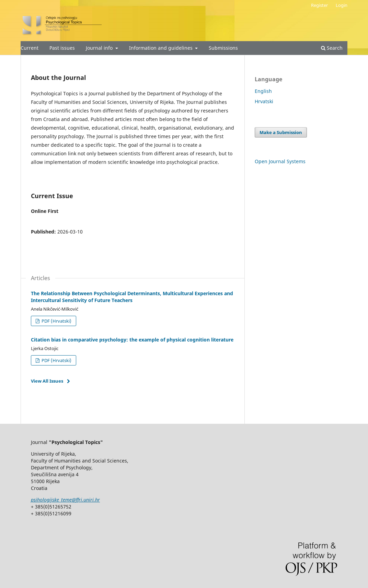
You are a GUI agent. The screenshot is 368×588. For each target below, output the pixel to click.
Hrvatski (264, 101)
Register (319, 5)
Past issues (62, 48)
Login (342, 5)
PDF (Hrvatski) (56, 321)
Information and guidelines (162, 48)
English (263, 91)
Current (30, 48)
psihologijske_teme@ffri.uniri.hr (65, 500)
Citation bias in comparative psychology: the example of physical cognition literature (132, 340)
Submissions (223, 48)
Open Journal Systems (280, 161)
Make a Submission (281, 132)
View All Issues (47, 381)
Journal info (100, 48)
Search (332, 48)
